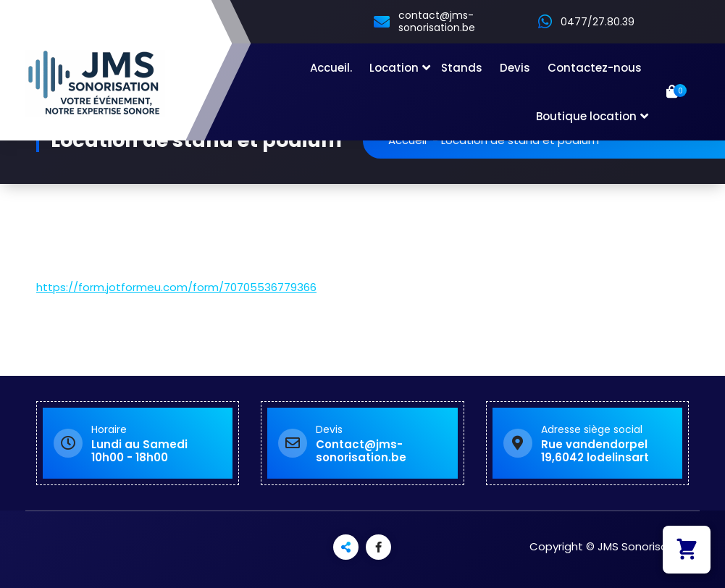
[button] (687, 550)
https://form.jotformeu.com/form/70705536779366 (176, 287)
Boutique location (586, 116)
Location (394, 68)
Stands (462, 68)
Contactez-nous (595, 68)
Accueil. (331, 68)
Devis (515, 68)
